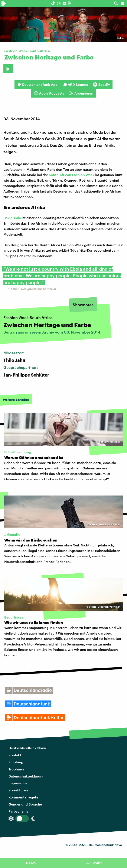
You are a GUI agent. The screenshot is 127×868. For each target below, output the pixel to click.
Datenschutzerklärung (27, 776)
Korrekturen (18, 790)
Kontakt (15, 755)
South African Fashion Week (72, 175)
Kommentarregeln (23, 797)
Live (32, 863)
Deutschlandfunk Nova (27, 748)
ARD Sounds (75, 85)
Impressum (18, 783)
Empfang (16, 762)
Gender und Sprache (25, 804)
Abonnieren (81, 93)
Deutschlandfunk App (37, 85)
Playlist (96, 863)
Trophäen (16, 769)
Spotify (102, 85)
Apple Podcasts (49, 93)
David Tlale (12, 218)
